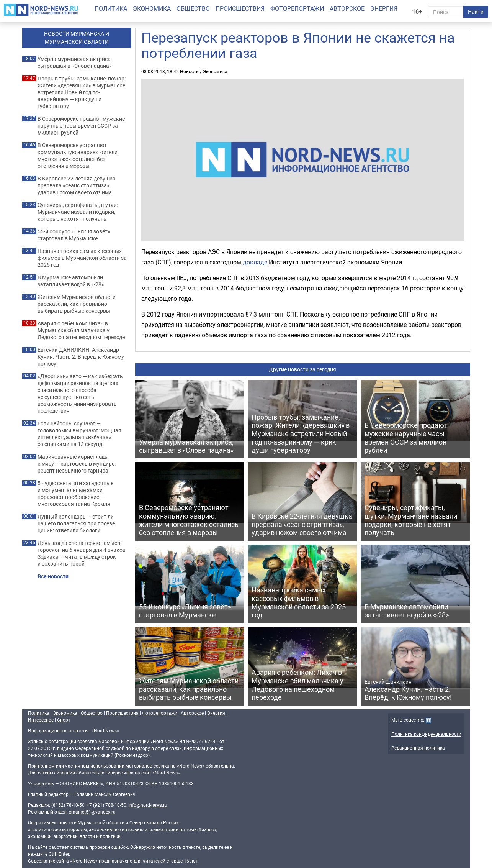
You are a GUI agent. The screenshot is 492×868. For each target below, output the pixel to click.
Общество (193, 8)
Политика (111, 8)
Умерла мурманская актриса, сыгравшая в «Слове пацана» (75, 62)
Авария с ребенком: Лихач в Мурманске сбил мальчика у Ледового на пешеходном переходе (81, 330)
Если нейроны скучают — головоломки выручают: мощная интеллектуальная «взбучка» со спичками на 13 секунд (79, 434)
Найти (476, 12)
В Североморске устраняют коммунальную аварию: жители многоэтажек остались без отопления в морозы (78, 156)
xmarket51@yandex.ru (92, 812)
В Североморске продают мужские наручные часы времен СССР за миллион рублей (81, 126)
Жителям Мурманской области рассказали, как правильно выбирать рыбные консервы (77, 304)
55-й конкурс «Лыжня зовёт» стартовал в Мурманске (74, 235)
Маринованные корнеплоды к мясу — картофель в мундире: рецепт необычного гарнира (77, 464)
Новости (189, 71)
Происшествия (240, 8)
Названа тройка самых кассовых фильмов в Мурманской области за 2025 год (82, 258)
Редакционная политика (418, 748)
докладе (255, 262)
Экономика (152, 8)
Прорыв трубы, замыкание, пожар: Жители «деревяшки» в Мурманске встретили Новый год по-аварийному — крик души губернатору (82, 92)
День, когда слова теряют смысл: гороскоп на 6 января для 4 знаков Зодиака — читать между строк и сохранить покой (82, 553)
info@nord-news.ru (148, 805)
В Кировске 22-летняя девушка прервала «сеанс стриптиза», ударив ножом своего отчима (77, 185)
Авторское (347, 8)
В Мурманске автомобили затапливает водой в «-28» (71, 281)
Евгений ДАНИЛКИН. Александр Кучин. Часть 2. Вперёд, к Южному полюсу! (81, 357)
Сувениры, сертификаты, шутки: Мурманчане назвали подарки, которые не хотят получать (78, 212)
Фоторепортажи (297, 8)
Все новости (53, 576)
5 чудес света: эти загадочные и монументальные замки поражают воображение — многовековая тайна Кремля (75, 494)
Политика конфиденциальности (426, 734)
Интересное (41, 720)
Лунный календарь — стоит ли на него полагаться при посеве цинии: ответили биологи (76, 523)
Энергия (384, 8)
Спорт (64, 720)
